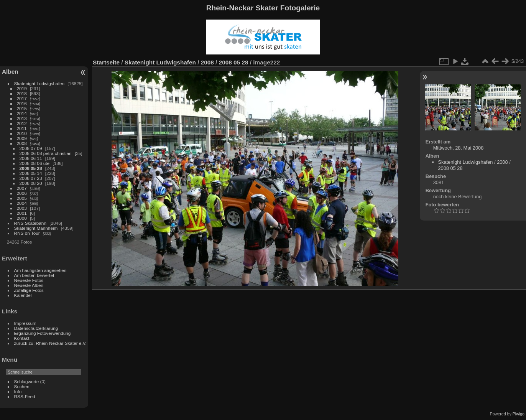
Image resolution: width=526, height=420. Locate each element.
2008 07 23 (31, 178)
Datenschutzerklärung (36, 328)
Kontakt (22, 338)
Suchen (22, 386)
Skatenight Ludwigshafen (39, 83)
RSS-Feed (25, 396)
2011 (22, 128)
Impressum (25, 323)
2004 (22, 203)
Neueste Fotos (29, 280)
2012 (22, 123)
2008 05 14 (31, 173)
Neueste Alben (29, 285)
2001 (22, 213)
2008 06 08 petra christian (46, 153)
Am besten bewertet (34, 275)
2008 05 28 (31, 168)
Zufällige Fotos (29, 290)
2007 (22, 188)
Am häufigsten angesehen (40, 270)
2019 (22, 88)
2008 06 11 (31, 158)
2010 (22, 133)
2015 (22, 108)
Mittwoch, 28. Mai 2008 (459, 148)
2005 (22, 198)
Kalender (23, 295)
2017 (22, 98)
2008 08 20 (31, 183)
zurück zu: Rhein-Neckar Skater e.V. (50, 343)
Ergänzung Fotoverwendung (43, 333)
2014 (22, 113)
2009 (22, 138)
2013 (22, 118)
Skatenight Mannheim (36, 228)
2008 (22, 143)
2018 (22, 93)
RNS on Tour (27, 233)
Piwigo (519, 414)
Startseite (106, 62)
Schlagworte (27, 381)
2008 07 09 (31, 148)
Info (18, 391)
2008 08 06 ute (35, 163)
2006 (22, 193)
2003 (22, 208)
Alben (10, 72)
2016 (22, 103)
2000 (22, 218)
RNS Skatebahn (30, 223)
